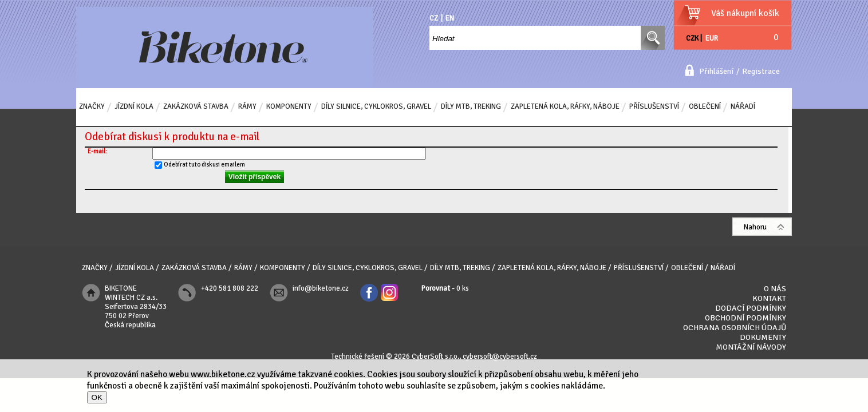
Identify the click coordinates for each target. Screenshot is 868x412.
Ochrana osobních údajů (735, 328)
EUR (712, 38)
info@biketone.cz (321, 288)
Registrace (761, 71)
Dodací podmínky (751, 308)
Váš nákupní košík (745, 13)
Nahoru (755, 227)
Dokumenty (763, 337)
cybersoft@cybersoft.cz (500, 356)
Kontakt (769, 298)
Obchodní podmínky (745, 318)
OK (97, 397)
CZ (434, 18)
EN (450, 18)
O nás (775, 289)
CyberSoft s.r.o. (435, 356)
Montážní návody (751, 347)
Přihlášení (716, 71)
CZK (692, 38)
